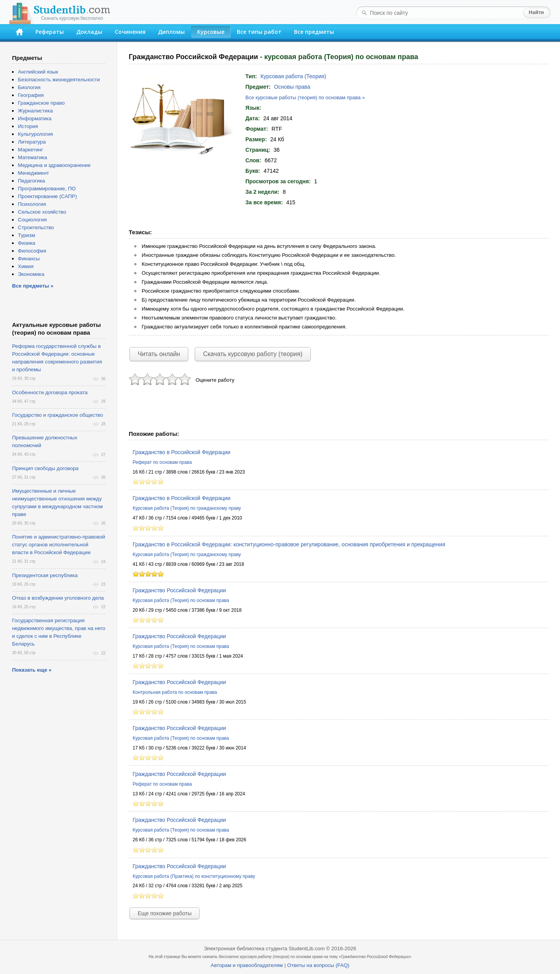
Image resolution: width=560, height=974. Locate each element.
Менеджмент (33, 173)
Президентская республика (45, 575)
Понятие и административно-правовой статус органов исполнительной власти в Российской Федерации (59, 545)
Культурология (35, 134)
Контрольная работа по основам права (175, 692)
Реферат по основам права (162, 462)
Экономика (31, 274)
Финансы (29, 259)
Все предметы (314, 32)
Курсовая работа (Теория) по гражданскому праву (187, 508)
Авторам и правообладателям (247, 965)
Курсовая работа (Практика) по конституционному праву (194, 876)
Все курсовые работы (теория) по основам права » (305, 97)
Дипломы (171, 32)
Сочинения (130, 32)
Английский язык (38, 72)
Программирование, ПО (47, 189)
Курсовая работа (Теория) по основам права (181, 600)
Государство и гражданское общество (58, 415)
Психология (32, 204)
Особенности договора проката (50, 392)
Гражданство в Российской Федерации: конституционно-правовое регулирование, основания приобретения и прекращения (289, 544)
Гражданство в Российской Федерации (181, 452)
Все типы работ (259, 32)
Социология (32, 220)
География (31, 95)
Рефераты (50, 32)
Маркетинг (31, 150)
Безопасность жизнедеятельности (59, 80)
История (28, 126)
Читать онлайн (159, 354)
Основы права (292, 87)
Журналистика (35, 111)
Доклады (89, 32)
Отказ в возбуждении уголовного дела (58, 598)
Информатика (35, 118)
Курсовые (211, 32)
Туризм (26, 235)
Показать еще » (32, 670)
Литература (32, 142)
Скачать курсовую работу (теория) (253, 354)
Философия (32, 251)
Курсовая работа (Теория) (293, 76)
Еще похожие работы (164, 913)
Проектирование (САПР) (47, 196)
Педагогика (31, 181)
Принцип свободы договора (45, 468)
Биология (29, 87)
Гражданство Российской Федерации (179, 590)
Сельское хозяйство (42, 212)
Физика (27, 243)
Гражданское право (41, 103)
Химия (26, 266)
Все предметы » (33, 286)
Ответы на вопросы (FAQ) (318, 965)
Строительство (36, 227)
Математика (32, 157)
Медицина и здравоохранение (54, 165)
